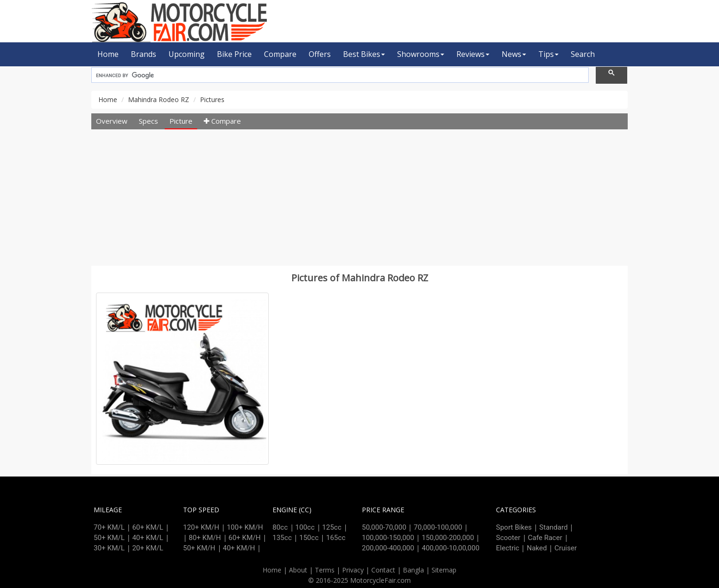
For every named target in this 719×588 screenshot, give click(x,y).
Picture (181, 121)
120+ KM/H (201, 527)
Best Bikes (364, 54)
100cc (305, 527)
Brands (144, 54)
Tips (548, 54)
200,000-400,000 (388, 548)
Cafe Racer (545, 538)
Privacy (353, 570)
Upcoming (187, 54)
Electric (507, 548)
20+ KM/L (148, 548)
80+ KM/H (205, 538)
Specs (148, 121)
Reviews (473, 54)
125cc (332, 527)
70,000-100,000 (438, 527)
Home (108, 54)
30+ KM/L (109, 548)
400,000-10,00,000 (451, 548)
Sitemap (444, 570)
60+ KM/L (148, 527)
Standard (553, 527)
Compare (280, 54)
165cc (336, 538)
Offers (320, 54)
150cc (309, 538)
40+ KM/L (148, 538)
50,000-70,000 (384, 527)
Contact (383, 570)
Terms (325, 570)
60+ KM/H (245, 538)
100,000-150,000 (388, 538)
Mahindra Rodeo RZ (159, 99)
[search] (339, 75)
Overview (112, 121)
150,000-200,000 (448, 538)
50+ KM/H (199, 548)
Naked (537, 548)
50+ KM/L (109, 538)
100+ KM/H (245, 527)
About (298, 570)
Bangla (413, 570)
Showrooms (421, 54)
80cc (280, 527)
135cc (282, 538)
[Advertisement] (359, 200)
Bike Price (234, 54)
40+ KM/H (239, 548)
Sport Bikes (514, 527)
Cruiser (566, 548)
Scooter (508, 538)
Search (583, 54)
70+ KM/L (109, 527)
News (514, 54)
